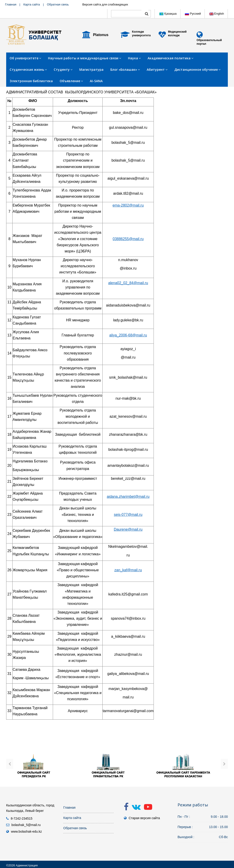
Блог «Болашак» (125, 69)
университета (141, 35)
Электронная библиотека (31, 81)
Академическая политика (170, 58)
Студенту (63, 69)
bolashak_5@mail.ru (26, 825)
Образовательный (209, 40)
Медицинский (177, 32)
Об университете (25, 58)
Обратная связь (58, 4)
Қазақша (168, 14)
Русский (193, 14)
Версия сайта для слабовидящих (105, 4)
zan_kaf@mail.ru (128, 570)
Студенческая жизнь (28, 69)
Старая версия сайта (144, 818)
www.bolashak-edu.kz (26, 831)
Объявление (71, 81)
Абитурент (157, 69)
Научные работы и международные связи (85, 58)
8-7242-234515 (22, 818)
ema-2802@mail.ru (128, 205)
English (217, 14)
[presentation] (10, 764)
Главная (11, 4)
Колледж (138, 32)
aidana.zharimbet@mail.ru (128, 497)
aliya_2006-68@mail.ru (128, 335)
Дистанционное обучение (197, 69)
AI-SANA (96, 81)
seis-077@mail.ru (128, 515)
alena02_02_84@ (123, 283)
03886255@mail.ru (128, 239)
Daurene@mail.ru (128, 529)
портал (201, 44)
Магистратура (91, 69)
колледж (174, 35)
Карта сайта (32, 4)
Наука (134, 58)
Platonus (101, 35)
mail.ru (143, 283)
